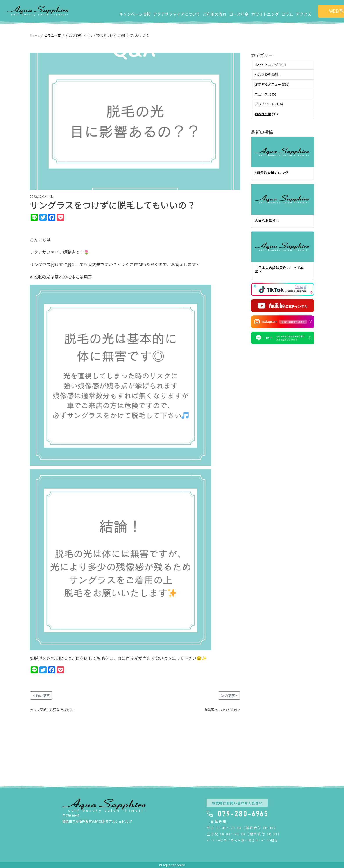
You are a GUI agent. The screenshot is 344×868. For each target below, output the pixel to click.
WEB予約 (315, 11)
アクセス (279, 11)
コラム (262, 11)
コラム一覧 (53, 35)
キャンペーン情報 (110, 11)
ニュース (261, 94)
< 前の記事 (41, 696)
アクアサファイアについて (152, 11)
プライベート (265, 104)
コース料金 (214, 11)
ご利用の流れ (190, 11)
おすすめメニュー (268, 84)
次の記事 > (229, 696)
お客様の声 (263, 114)
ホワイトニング (240, 11)
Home (35, 35)
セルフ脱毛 (74, 35)
